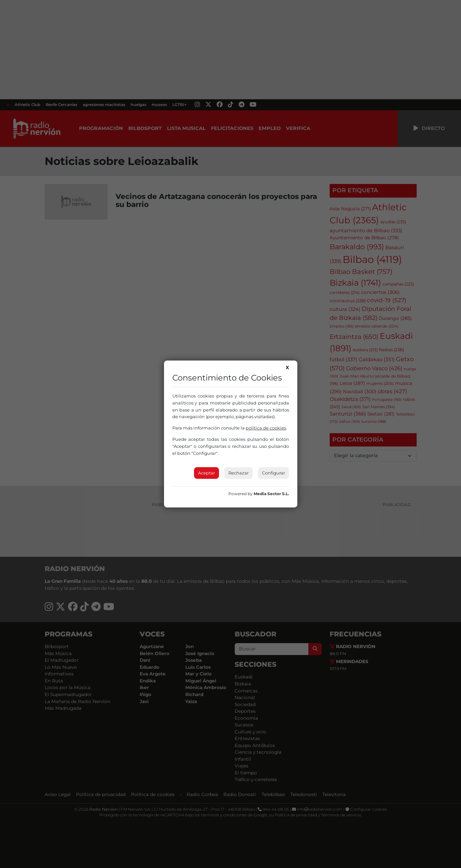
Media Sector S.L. (271, 494)
